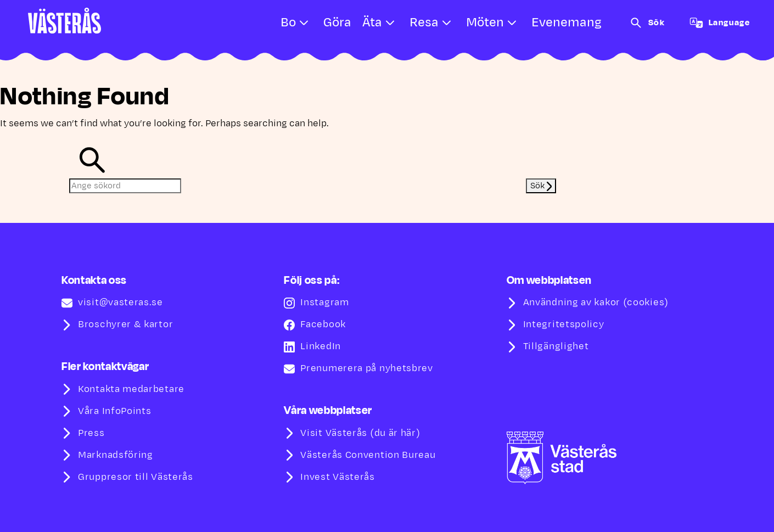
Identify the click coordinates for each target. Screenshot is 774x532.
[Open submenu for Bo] (304, 23)
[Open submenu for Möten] (512, 23)
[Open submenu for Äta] (390, 23)
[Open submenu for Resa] (447, 23)
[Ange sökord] (125, 186)
